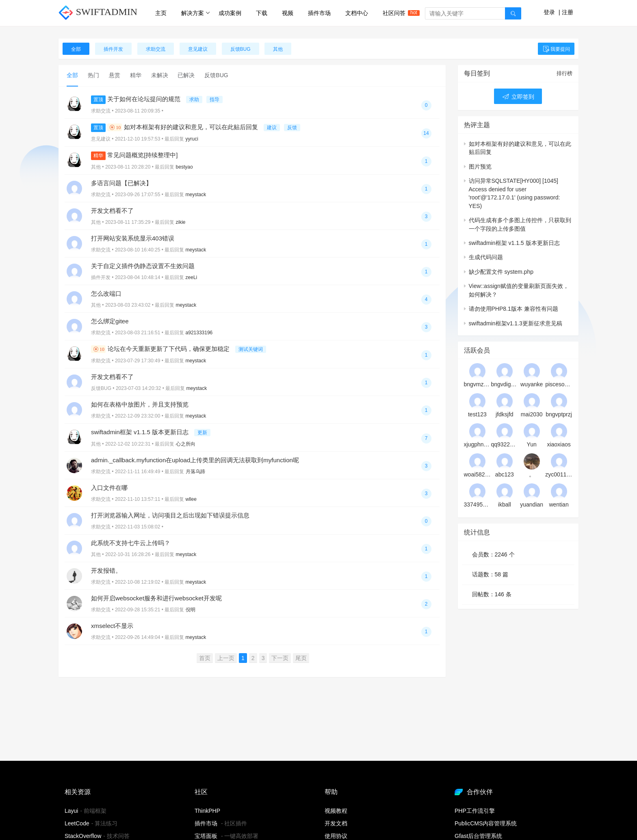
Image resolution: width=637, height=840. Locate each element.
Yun (532, 444)
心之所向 (186, 444)
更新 (202, 433)
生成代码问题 (486, 257)
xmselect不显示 (112, 626)
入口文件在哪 (109, 488)
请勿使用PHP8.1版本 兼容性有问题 (513, 309)
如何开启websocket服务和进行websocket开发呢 (156, 598)
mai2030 (532, 414)
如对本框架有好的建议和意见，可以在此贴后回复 (175, 127)
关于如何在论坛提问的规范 (136, 99)
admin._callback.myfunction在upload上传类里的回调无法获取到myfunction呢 (195, 460)
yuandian (532, 504)
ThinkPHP (207, 811)
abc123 (505, 474)
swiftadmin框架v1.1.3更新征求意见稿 (516, 323)
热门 (93, 75)
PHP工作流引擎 (475, 811)
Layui (71, 811)
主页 (161, 13)
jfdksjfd (505, 414)
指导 (214, 100)
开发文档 (336, 823)
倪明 (191, 610)
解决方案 (196, 13)
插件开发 (113, 49)
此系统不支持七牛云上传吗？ (131, 543)
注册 (568, 12)
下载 (262, 13)
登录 (549, 12)
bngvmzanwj (478, 384)
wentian (559, 504)
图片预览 (480, 167)
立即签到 (518, 97)
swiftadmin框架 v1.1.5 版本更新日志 (141, 432)
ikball (505, 504)
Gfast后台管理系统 (478, 836)
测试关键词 (251, 349)
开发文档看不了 (112, 211)
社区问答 (398, 13)
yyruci (192, 139)
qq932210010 (504, 444)
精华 (136, 75)
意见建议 (198, 49)
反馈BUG (240, 49)
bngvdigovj (504, 384)
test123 (477, 414)
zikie (181, 222)
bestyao (184, 167)
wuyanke (532, 384)
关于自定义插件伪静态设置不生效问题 (143, 266)
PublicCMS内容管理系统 (486, 823)
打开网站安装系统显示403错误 (133, 238)
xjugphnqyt (478, 444)
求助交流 (156, 49)
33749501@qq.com (478, 504)
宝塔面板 (206, 836)
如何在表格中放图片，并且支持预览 (140, 404)
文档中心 (357, 13)
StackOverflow (83, 836)
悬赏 (115, 75)
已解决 (186, 75)
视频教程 (336, 811)
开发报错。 (106, 570)
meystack (196, 195)
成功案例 (230, 13)
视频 (288, 13)
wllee (191, 499)
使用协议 (336, 836)
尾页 (301, 658)
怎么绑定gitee (110, 321)
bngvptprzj (559, 414)
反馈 (292, 128)
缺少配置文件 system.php (501, 272)
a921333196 (199, 333)
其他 (278, 49)
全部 (76, 49)
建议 (272, 128)
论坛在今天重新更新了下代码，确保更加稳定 (161, 349)
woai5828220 (478, 474)
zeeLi (192, 277)
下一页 (280, 658)
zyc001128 (559, 474)
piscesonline (559, 384)
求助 (194, 100)
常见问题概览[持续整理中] (134, 155)
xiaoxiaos (559, 444)
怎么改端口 (106, 293)
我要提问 (556, 49)
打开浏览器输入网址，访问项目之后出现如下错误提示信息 (170, 515)
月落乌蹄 (195, 472)
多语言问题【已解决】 (121, 183)
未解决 (160, 75)
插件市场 (319, 13)
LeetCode (77, 823)
